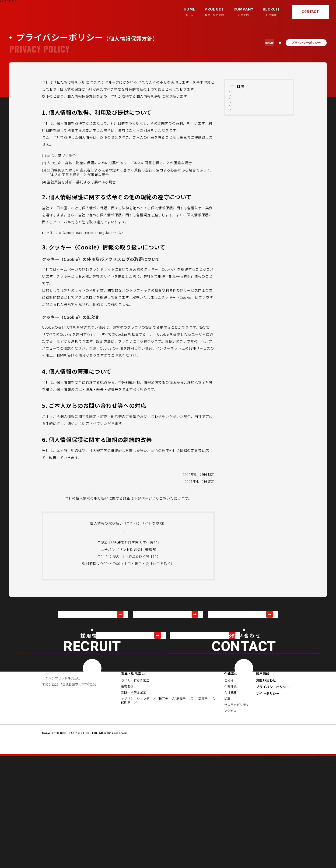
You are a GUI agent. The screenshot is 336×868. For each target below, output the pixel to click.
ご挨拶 (229, 792)
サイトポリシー (268, 805)
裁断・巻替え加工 (134, 804)
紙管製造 (127, 798)
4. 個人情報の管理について (255, 133)
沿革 (227, 810)
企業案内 (231, 785)
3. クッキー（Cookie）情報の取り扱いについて (261, 123)
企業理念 (231, 798)
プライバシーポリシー (273, 798)
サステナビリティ (237, 816)
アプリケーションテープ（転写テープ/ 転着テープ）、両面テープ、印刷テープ (169, 812)
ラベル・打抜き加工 (135, 792)
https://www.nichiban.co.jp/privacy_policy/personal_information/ (128, 530)
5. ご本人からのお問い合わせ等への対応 (260, 144)
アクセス (230, 822)
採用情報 (263, 785)
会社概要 (231, 804)
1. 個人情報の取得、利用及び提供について (260, 97)
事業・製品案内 (133, 785)
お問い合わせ (266, 792)
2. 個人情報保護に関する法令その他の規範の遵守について (260, 110)
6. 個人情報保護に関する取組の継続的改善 (260, 157)
